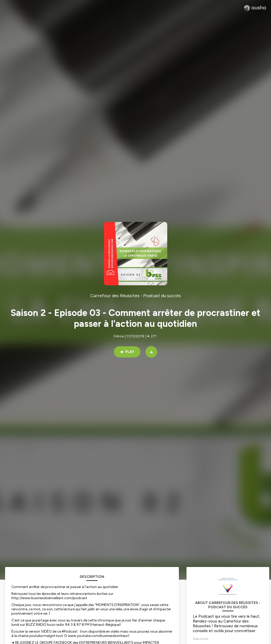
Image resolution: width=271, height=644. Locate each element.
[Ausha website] (255, 8)
